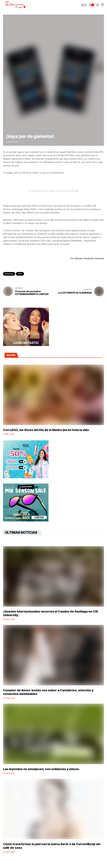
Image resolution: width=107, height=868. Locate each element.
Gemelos (9, 274)
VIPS (20, 274)
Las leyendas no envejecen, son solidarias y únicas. (41, 769)
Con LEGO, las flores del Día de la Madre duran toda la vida (46, 430)
